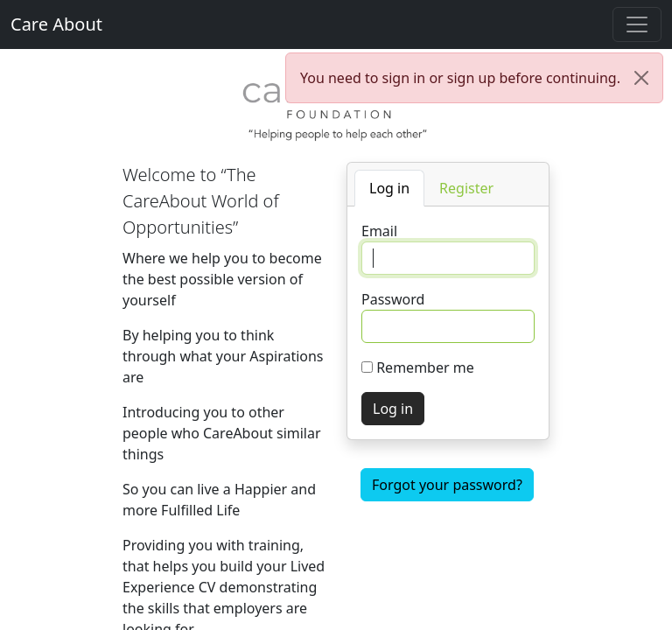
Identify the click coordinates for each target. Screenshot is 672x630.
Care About (56, 24)
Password (393, 299)
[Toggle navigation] (637, 24)
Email (379, 231)
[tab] (389, 188)
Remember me (425, 367)
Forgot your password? (447, 485)
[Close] (641, 78)
